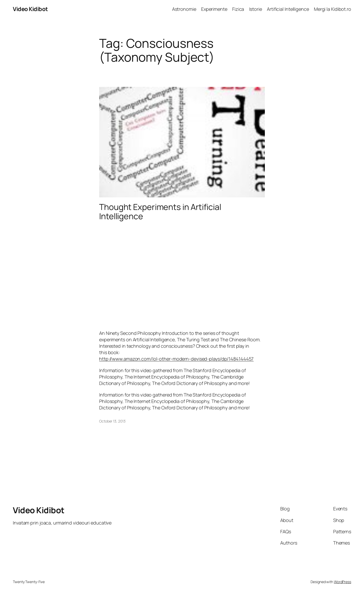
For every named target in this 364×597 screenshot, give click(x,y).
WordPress (343, 582)
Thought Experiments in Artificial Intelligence (160, 212)
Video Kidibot (30, 9)
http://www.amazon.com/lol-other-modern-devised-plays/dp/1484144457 (176, 359)
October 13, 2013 (112, 421)
